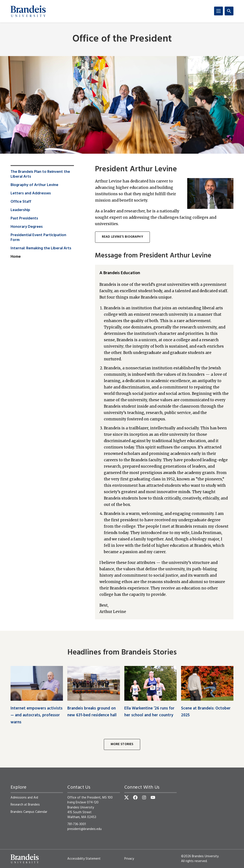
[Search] (229, 11)
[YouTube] (153, 797)
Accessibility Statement (84, 859)
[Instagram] (144, 797)
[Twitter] (127, 797)
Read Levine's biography (122, 237)
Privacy (129, 859)
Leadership (20, 210)
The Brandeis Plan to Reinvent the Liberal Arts (40, 174)
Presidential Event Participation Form (38, 238)
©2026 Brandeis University (200, 856)
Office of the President (122, 39)
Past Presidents (24, 219)
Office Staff (21, 202)
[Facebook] (135, 797)
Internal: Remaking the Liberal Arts (41, 248)
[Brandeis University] (28, 11)
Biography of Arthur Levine (34, 185)
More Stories (122, 744)
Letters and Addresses (31, 193)
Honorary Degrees (27, 227)
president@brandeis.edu (84, 829)
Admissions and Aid (24, 798)
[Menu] (218, 11)
